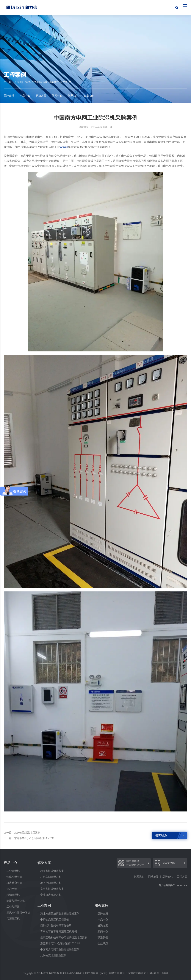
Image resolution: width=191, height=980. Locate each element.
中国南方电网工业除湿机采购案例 (60, 949)
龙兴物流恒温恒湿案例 (53, 955)
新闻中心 (57, 96)
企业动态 (89, 96)
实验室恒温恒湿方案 (52, 889)
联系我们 (73, 96)
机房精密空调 (14, 883)
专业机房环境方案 (51, 895)
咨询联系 (161, 835)
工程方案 (182, 877)
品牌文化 (168, 877)
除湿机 (64, 147)
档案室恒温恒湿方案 (52, 871)
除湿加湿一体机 (16, 901)
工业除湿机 (13, 871)
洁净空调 (12, 889)
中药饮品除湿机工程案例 (55, 920)
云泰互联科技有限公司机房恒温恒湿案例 (64, 938)
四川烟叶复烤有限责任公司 (56, 926)
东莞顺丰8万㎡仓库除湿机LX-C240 (60, 944)
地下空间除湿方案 (51, 883)
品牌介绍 (9, 96)
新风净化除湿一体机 (18, 913)
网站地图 (153, 877)
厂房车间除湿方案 (51, 877)
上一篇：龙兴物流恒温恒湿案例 (22, 833)
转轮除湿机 (13, 895)
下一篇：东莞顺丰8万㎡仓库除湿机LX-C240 (29, 838)
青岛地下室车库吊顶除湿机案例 (59, 932)
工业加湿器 (13, 907)
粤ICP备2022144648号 (72, 973)
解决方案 (41, 96)
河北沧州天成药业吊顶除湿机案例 (60, 914)
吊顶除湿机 (13, 919)
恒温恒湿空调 (14, 877)
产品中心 (25, 96)
